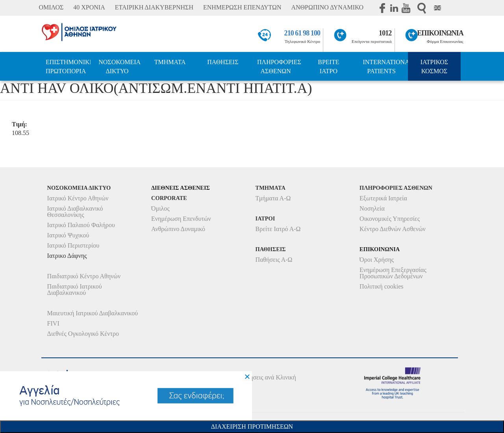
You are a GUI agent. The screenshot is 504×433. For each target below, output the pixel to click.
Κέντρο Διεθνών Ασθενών (393, 229)
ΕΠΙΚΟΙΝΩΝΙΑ (440, 33)
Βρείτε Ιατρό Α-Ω (278, 229)
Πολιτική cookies (381, 286)
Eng (437, 8)
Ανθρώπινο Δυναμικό (178, 229)
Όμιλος (160, 208)
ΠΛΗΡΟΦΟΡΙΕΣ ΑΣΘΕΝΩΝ (279, 67)
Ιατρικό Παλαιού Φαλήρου (81, 225)
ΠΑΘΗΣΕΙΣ (223, 62)
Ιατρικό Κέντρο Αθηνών (78, 198)
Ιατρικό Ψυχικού (68, 235)
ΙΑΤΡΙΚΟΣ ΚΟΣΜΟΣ (434, 67)
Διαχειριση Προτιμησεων (252, 427)
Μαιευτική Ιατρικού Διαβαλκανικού (93, 313)
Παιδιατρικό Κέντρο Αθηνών (84, 276)
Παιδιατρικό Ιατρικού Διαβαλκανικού (75, 290)
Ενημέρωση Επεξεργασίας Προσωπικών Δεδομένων (393, 273)
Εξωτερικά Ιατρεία (383, 198)
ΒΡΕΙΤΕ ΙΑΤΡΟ (328, 67)
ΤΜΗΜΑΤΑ (170, 62)
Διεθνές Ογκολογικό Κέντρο (83, 334)
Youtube (406, 8)
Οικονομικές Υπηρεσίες (390, 219)
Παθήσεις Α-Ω (274, 260)
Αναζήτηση (422, 8)
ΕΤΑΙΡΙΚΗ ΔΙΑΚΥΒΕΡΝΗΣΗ (154, 7)
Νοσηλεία (372, 208)
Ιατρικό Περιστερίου (73, 245)
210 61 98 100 (302, 33)
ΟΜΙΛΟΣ (51, 7)
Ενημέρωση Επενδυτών (181, 219)
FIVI (53, 323)
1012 (385, 33)
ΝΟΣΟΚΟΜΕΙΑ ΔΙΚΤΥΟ (120, 67)
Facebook (382, 8)
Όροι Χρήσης (377, 260)
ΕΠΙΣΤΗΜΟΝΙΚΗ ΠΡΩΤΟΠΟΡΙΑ (68, 67)
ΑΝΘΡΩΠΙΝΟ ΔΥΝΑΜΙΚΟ (327, 7)
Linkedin (394, 8)
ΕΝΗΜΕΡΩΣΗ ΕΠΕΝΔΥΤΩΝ (242, 7)
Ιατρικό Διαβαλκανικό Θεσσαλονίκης (75, 212)
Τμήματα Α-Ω (273, 198)
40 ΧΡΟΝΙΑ (89, 7)
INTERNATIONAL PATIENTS (385, 67)
